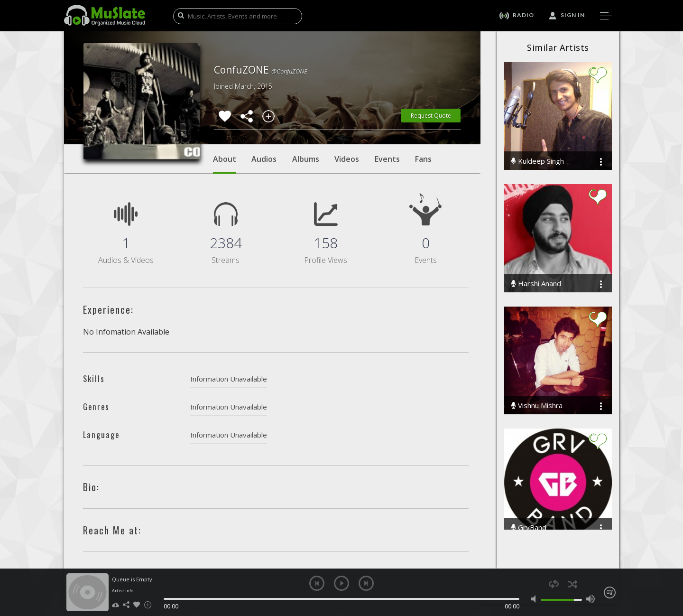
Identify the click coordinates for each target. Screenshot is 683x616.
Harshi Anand (536, 284)
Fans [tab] (423, 159)
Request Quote (431, 116)
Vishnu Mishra (537, 406)
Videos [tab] (347, 159)
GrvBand (529, 527)
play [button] (341, 583)
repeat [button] (554, 584)
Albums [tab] (306, 159)
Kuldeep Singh (538, 161)
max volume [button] (590, 599)
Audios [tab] (264, 159)
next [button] (366, 583)
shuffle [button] (572, 584)
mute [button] (536, 599)
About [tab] (225, 164)
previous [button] (317, 583)
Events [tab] (387, 159)
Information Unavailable (229, 379)
